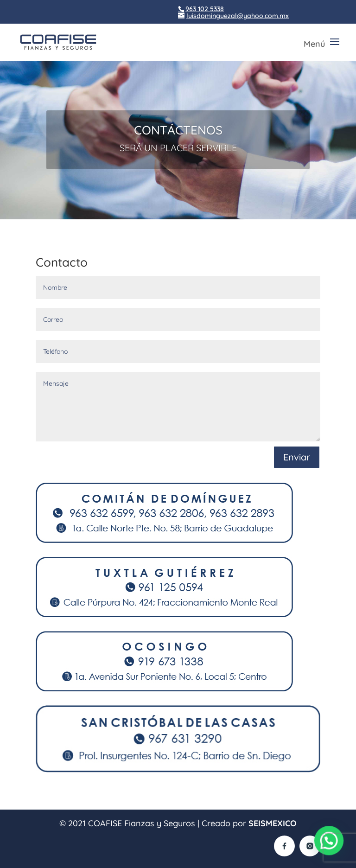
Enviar (297, 457)
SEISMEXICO (273, 823)
